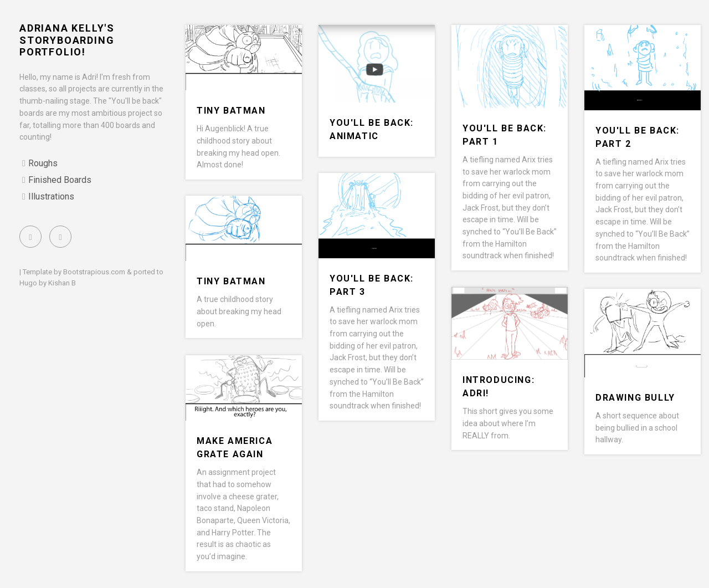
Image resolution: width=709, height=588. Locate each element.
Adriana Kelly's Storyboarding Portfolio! (67, 40)
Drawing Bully (635, 398)
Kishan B (62, 283)
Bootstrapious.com (94, 272)
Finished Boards (60, 180)
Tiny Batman (231, 111)
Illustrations (51, 196)
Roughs (43, 163)
